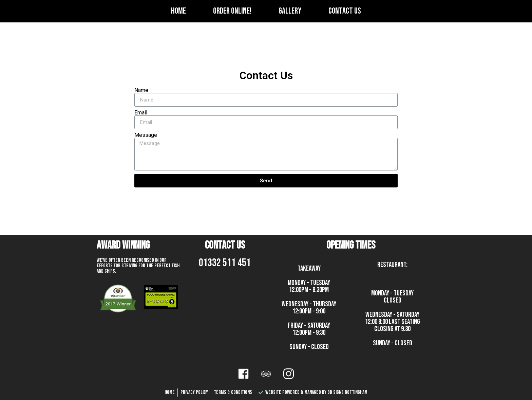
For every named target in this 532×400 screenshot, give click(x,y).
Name (141, 90)
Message (146, 135)
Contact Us (345, 11)
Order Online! (232, 11)
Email (141, 113)
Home (178, 11)
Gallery (290, 11)
